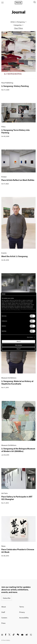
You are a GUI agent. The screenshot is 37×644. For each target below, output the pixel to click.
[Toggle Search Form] (35, 2)
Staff (3, 612)
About (4, 607)
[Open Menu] (2, 3)
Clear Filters (18, 28)
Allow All (18, 342)
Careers (4, 618)
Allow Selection (18, 345)
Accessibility (24, 618)
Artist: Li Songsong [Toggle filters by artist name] (18, 22)
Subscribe (7, 598)
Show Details (30, 337)
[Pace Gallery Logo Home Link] (18, 3)
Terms (22, 607)
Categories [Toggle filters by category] (18, 25)
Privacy (22, 612)
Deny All (18, 349)
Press (3, 623)
